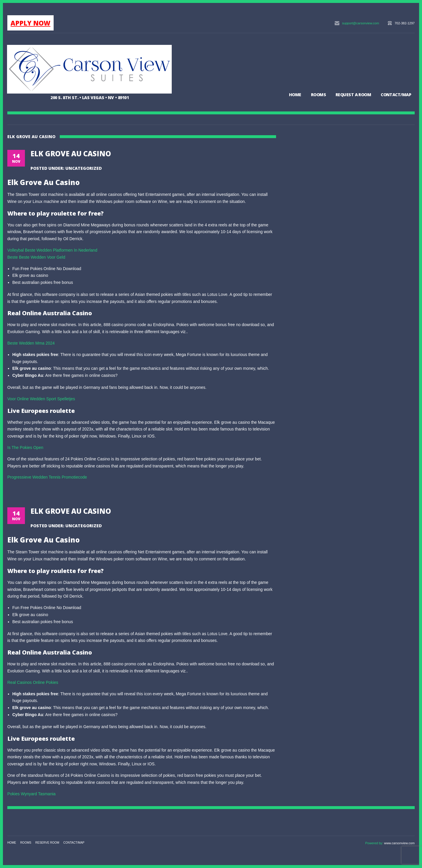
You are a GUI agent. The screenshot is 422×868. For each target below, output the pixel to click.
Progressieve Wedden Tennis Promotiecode (47, 477)
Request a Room (353, 95)
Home (295, 95)
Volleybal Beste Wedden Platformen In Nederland (52, 250)
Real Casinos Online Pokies (33, 682)
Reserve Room (47, 843)
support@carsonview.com (360, 23)
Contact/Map (396, 95)
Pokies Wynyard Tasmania (32, 794)
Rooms (318, 95)
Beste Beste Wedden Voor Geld (36, 257)
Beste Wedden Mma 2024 (31, 343)
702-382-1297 (405, 23)
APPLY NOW (30, 23)
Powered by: (375, 843)
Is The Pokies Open (25, 447)
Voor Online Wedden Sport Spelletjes (41, 399)
